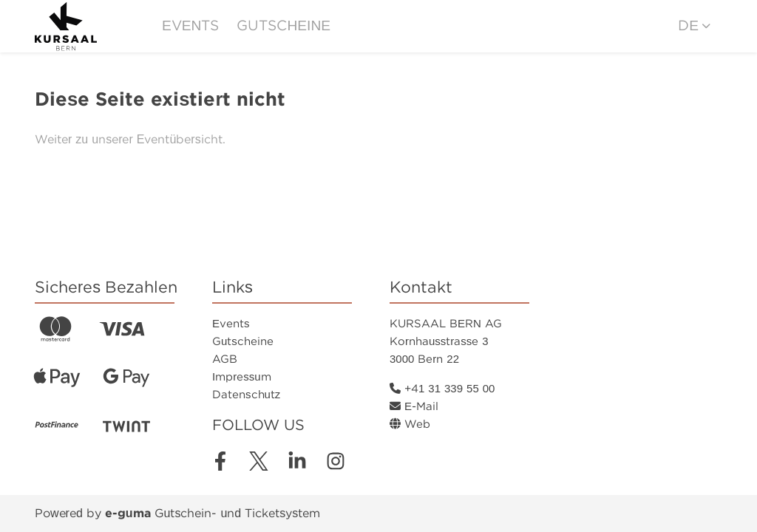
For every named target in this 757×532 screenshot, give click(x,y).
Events (190, 25)
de (688, 25)
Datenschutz (246, 395)
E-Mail (414, 406)
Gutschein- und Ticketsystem (213, 513)
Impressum (242, 377)
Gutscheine (284, 25)
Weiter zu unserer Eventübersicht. (130, 139)
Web (410, 424)
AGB (225, 359)
